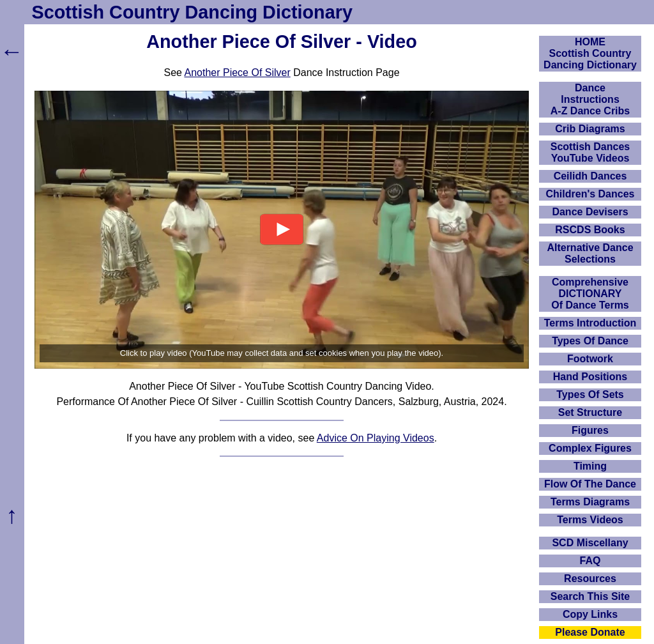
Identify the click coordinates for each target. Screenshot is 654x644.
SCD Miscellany (590, 543)
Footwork (590, 359)
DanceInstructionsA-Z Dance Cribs (590, 99)
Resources (590, 579)
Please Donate (590, 632)
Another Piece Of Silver (237, 73)
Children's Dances (590, 194)
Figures (590, 430)
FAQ (590, 561)
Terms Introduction (590, 323)
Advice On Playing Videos (376, 438)
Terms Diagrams (590, 502)
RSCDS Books (590, 230)
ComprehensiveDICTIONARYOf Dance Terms (590, 294)
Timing (590, 466)
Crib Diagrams (590, 129)
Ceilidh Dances (590, 176)
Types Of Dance (590, 341)
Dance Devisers (590, 212)
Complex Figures (590, 448)
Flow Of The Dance (590, 484)
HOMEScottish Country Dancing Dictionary (590, 53)
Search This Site (590, 596)
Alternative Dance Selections (590, 253)
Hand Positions (590, 377)
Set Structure (590, 412)
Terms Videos (590, 520)
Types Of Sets (590, 395)
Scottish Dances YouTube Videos (590, 152)
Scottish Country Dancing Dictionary (192, 12)
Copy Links (590, 614)
